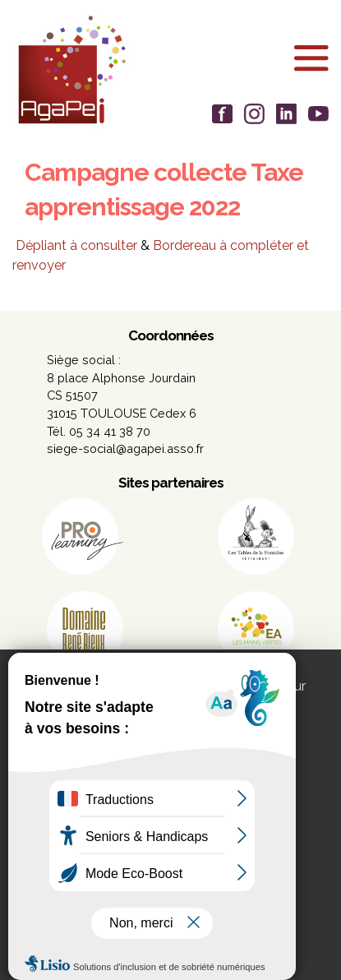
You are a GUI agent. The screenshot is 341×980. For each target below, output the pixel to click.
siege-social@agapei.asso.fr (125, 448)
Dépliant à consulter (76, 245)
